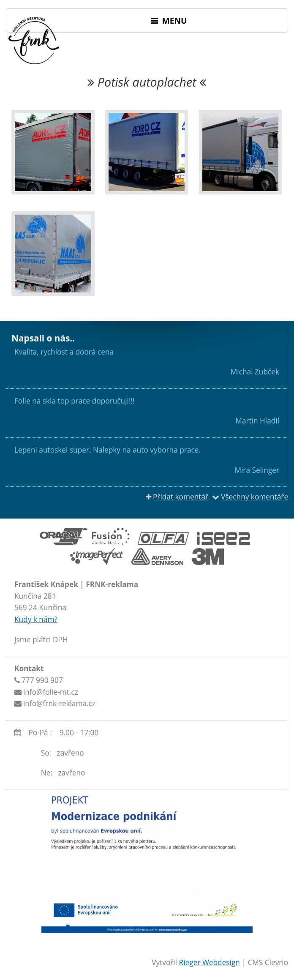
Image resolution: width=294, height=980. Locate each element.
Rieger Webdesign (210, 962)
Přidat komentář (177, 497)
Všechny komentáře (250, 497)
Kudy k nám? (36, 619)
